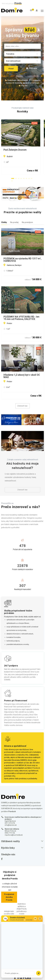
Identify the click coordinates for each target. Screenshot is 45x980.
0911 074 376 (10, 823)
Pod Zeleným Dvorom (15, 150)
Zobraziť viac (22, 406)
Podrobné (32, 68)
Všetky (4, 222)
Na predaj (14, 222)
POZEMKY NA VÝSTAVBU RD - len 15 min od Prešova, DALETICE (21, 318)
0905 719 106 (10, 833)
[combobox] (22, 46)
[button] (13, 178)
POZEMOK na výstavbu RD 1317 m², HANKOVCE (22, 260)
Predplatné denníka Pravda (9, 897)
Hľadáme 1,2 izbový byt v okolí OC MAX (22, 376)
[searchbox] (22, 46)
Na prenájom (27, 222)
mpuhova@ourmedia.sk (14, 835)
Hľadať (11, 69)
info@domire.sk (11, 825)
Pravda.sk (36, 768)
